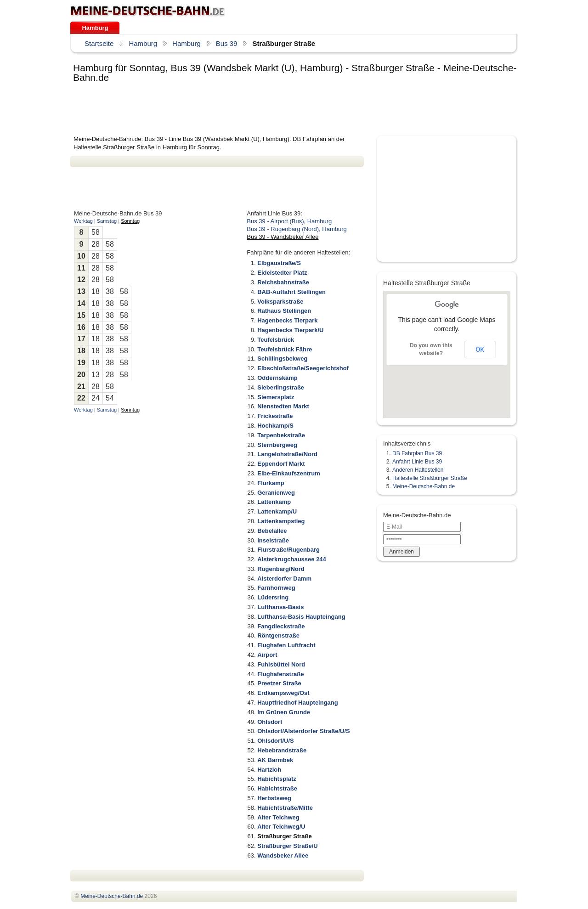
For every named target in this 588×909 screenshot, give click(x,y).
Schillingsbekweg (282, 359)
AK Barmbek (275, 760)
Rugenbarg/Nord (281, 569)
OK (480, 350)
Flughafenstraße (280, 674)
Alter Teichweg (278, 817)
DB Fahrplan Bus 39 (417, 453)
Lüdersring (273, 597)
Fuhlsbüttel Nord (281, 664)
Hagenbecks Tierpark (287, 320)
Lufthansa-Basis (280, 607)
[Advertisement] (237, 110)
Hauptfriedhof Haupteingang (298, 703)
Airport (267, 655)
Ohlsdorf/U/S (275, 741)
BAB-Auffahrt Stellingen (291, 292)
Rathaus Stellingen (284, 311)
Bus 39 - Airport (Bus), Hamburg (289, 221)
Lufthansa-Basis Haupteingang (301, 617)
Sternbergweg (277, 445)
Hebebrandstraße (282, 750)
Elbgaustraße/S (279, 263)
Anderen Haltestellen (418, 470)
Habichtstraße (277, 788)
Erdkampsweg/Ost (283, 693)
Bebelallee (272, 531)
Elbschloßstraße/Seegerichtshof (303, 368)
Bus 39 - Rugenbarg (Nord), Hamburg (297, 229)
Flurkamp (271, 483)
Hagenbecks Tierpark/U (290, 330)
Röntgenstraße (278, 635)
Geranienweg (276, 493)
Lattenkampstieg (281, 521)
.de (148, 11)
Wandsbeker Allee (283, 855)
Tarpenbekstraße (281, 435)
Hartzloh (269, 770)
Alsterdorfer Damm (284, 579)
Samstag (107, 221)
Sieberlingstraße (281, 387)
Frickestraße (275, 416)
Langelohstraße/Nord (287, 454)
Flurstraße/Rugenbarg (288, 550)
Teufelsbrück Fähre (285, 349)
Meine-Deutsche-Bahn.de (424, 486)
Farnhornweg (276, 588)
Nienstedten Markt (283, 406)
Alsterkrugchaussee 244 (292, 559)
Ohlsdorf (270, 722)
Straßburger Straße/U (287, 846)
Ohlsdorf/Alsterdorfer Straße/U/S (304, 731)
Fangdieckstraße (281, 626)
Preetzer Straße (279, 683)
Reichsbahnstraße (283, 282)
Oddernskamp (277, 378)
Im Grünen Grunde (284, 712)
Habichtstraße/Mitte (285, 808)
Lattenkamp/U (277, 511)
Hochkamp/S (275, 426)
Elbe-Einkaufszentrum (289, 473)
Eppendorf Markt (281, 464)
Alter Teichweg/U (281, 827)
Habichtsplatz (277, 779)
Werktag (83, 221)
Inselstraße (273, 540)
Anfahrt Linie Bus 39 (417, 462)
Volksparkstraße (280, 302)
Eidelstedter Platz (282, 273)
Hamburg (95, 28)
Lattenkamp (274, 502)
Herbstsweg (274, 798)
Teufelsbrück (276, 340)
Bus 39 (227, 43)
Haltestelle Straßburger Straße (430, 478)
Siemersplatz (276, 397)
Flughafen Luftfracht (286, 645)
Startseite (99, 43)
